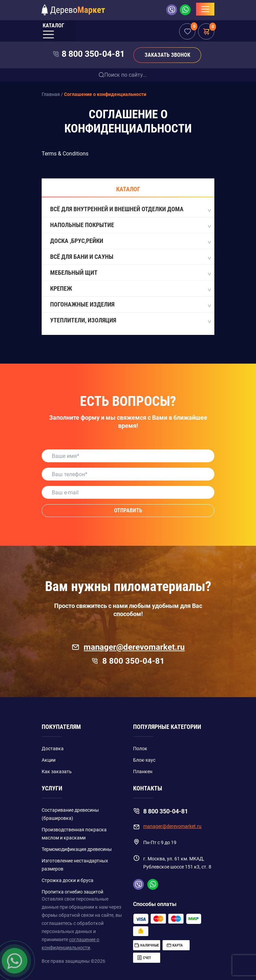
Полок (140, 749)
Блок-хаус (144, 760)
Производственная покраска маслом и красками (74, 834)
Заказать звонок (167, 55)
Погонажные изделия (130, 305)
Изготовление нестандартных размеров (75, 865)
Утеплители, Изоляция (130, 321)
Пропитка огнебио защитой (72, 892)
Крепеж (130, 289)
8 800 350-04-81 (93, 54)
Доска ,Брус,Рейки (130, 241)
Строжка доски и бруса (68, 880)
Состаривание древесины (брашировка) (70, 814)
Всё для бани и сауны (130, 257)
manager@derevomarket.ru (128, 647)
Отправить (128, 510)
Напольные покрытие (130, 225)
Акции (49, 760)
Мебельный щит (130, 273)
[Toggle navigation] (205, 9)
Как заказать (57, 771)
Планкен (143, 771)
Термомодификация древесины (77, 849)
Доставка (53, 749)
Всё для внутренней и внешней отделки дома (130, 210)
